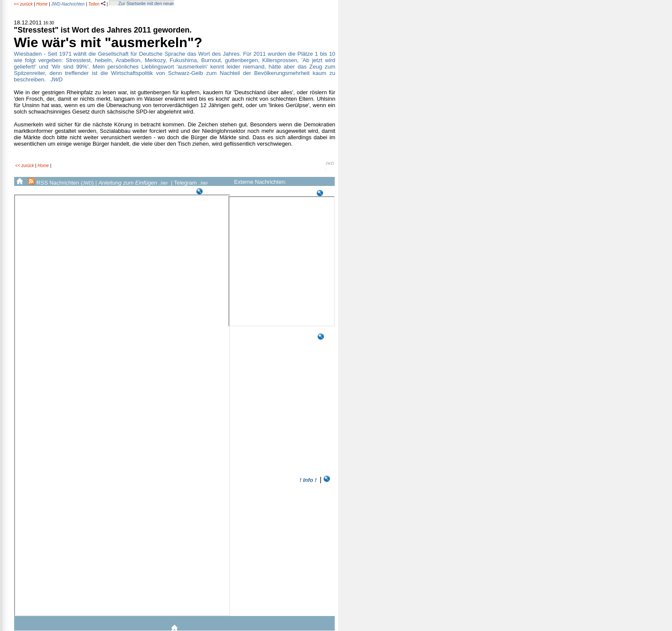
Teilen (97, 4)
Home (42, 4)
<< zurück (23, 4)
